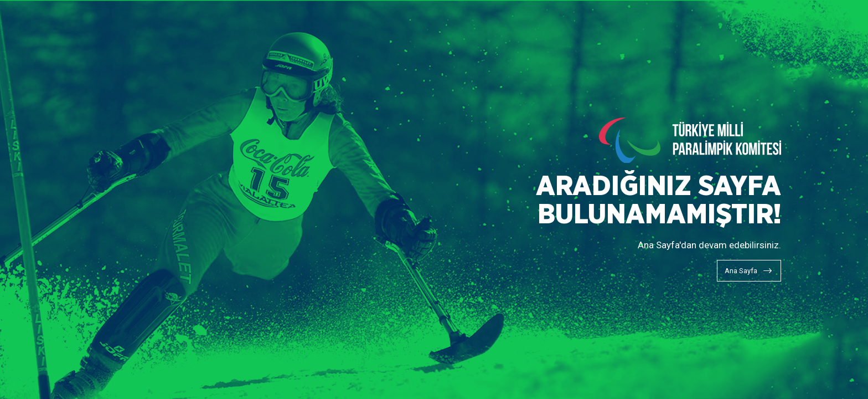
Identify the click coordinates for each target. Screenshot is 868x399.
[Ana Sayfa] (749, 270)
